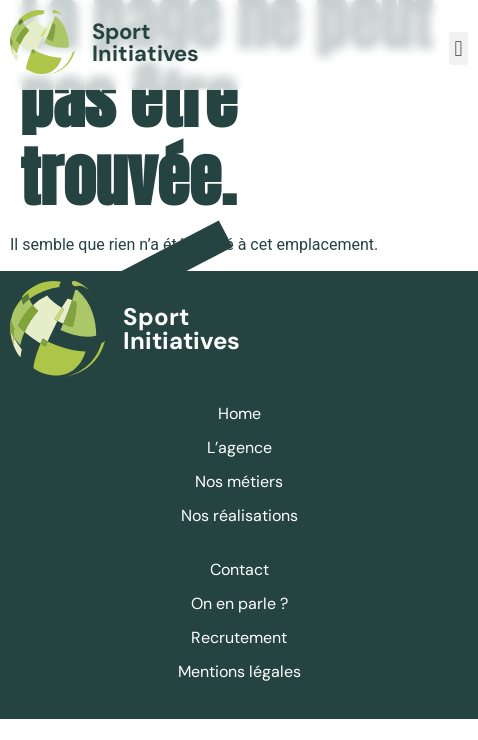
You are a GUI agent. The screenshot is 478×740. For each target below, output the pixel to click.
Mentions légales (239, 692)
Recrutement (239, 658)
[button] (458, 48)
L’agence (239, 468)
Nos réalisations (239, 536)
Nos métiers (239, 502)
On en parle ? (239, 624)
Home (239, 434)
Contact (239, 590)
